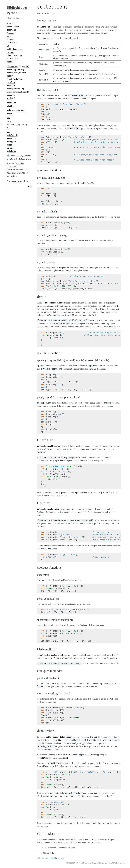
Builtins (10, 24)
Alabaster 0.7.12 (109, 863)
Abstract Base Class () (18, 66)
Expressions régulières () (18, 92)
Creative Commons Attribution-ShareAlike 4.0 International (18, 173)
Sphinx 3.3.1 (96, 863)
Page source (120, 863)
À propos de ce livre (15, 163)
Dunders (10, 33)
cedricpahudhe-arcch (53, 858)
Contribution (12, 167)
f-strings (10, 39)
